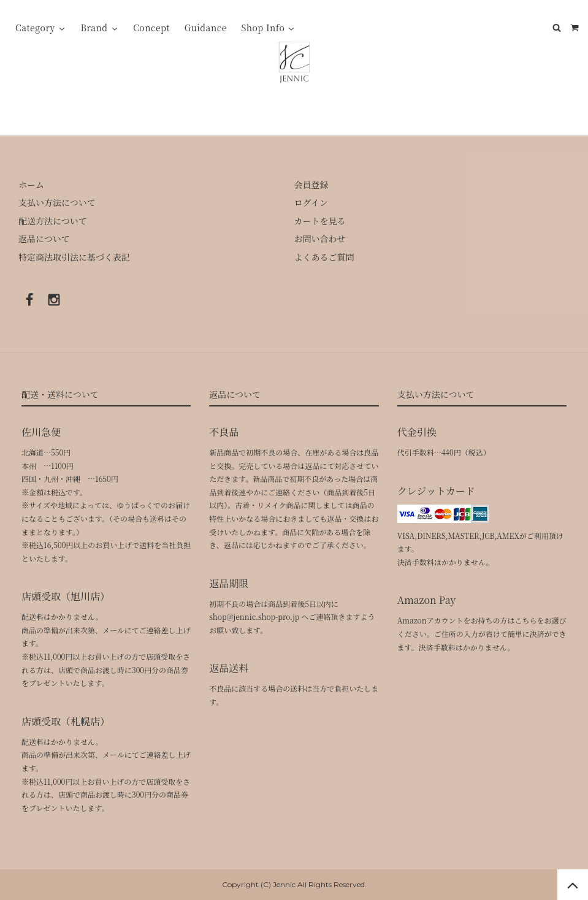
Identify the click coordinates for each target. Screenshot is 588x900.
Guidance (206, 28)
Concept (151, 28)
